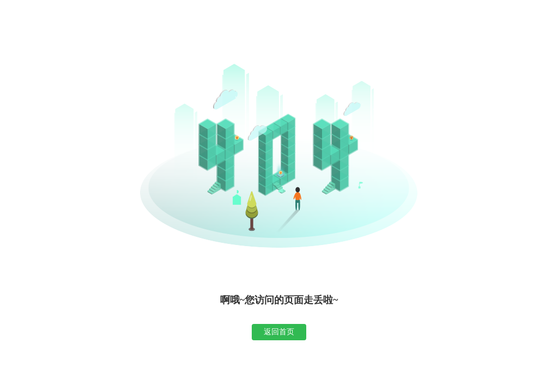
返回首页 (279, 332)
